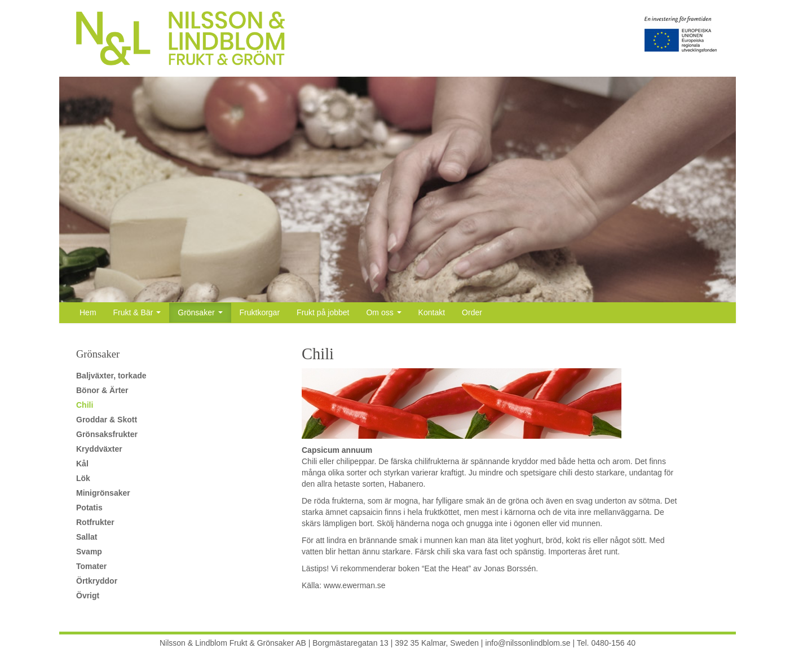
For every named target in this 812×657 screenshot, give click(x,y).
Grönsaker (200, 312)
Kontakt (432, 312)
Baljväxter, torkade (111, 376)
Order (472, 312)
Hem (88, 312)
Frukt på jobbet (323, 312)
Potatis (89, 508)
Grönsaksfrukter (107, 434)
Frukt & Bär (137, 312)
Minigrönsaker (103, 493)
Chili (85, 405)
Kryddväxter (99, 449)
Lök (83, 478)
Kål (82, 464)
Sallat (87, 537)
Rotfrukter (95, 522)
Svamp (89, 552)
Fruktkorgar (260, 312)
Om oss (383, 312)
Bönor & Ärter (102, 390)
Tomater (91, 566)
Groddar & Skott (107, 420)
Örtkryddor (97, 581)
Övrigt (88, 596)
